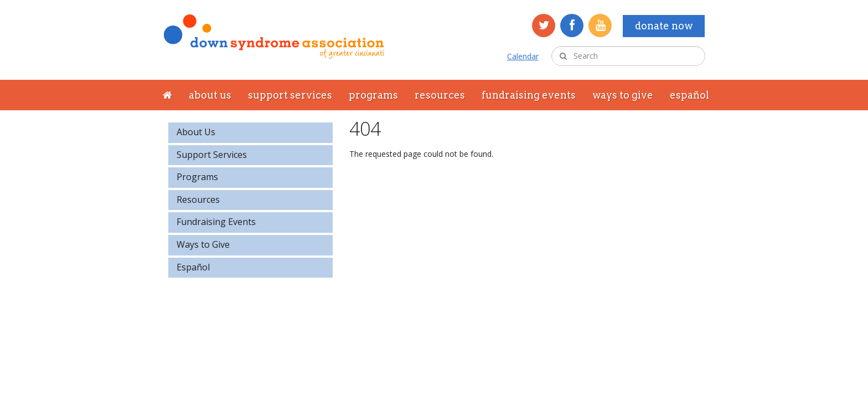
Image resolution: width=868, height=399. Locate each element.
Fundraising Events (529, 95)
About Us (210, 95)
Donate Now (664, 26)
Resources (440, 95)
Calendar (523, 56)
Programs (373, 95)
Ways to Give (623, 95)
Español (689, 95)
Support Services (290, 95)
